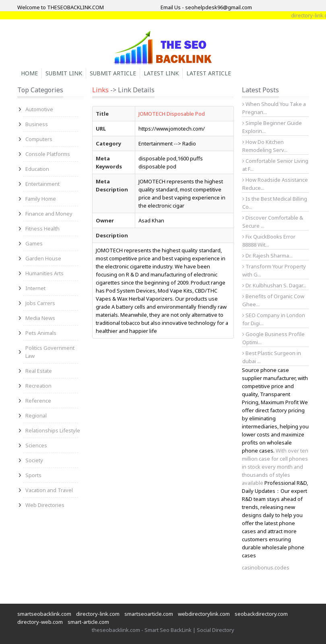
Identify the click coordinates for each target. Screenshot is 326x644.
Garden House (43, 258)
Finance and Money (49, 214)
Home (29, 73)
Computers (39, 139)
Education (37, 169)
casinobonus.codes (266, 567)
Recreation (38, 386)
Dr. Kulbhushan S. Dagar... (274, 285)
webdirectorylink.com (204, 614)
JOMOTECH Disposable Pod (172, 114)
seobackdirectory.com (261, 614)
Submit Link (64, 73)
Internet (35, 288)
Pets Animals (41, 333)
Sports (33, 475)
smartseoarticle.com (149, 614)
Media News (40, 318)
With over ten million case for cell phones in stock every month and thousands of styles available (275, 467)
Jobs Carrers (40, 303)
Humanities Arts (44, 273)
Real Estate (39, 371)
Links (100, 90)
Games (34, 243)
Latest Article (209, 73)
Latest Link (161, 73)
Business (37, 124)
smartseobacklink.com (44, 614)
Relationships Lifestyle (53, 430)
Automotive (39, 109)
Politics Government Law (50, 352)
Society (34, 460)
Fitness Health (42, 229)
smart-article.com (88, 622)
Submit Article (113, 73)
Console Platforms (48, 154)
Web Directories (45, 505)
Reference (38, 401)
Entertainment (42, 184)
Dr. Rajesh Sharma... (267, 256)
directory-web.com (40, 622)
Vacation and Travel (49, 490)
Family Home (41, 199)
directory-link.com (98, 614)
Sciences (36, 445)
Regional (36, 415)
